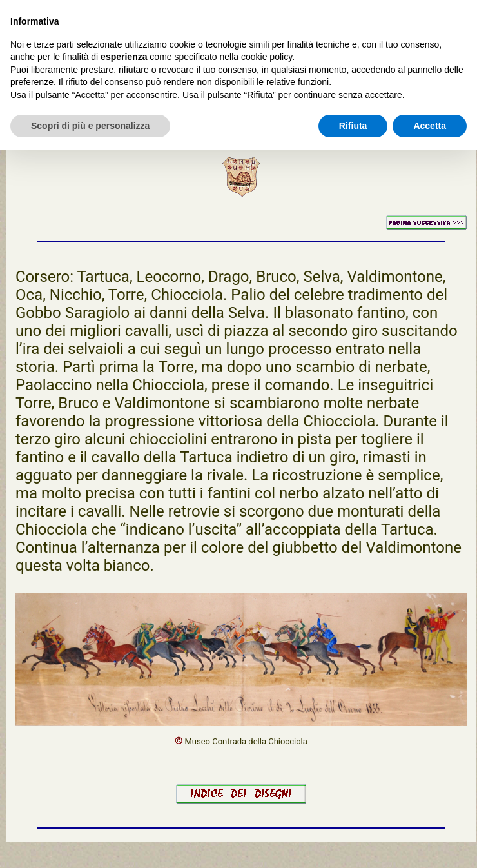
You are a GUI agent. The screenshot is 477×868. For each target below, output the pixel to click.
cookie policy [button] (267, 57)
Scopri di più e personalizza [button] (90, 126)
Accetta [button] (430, 126)
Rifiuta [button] (353, 126)
